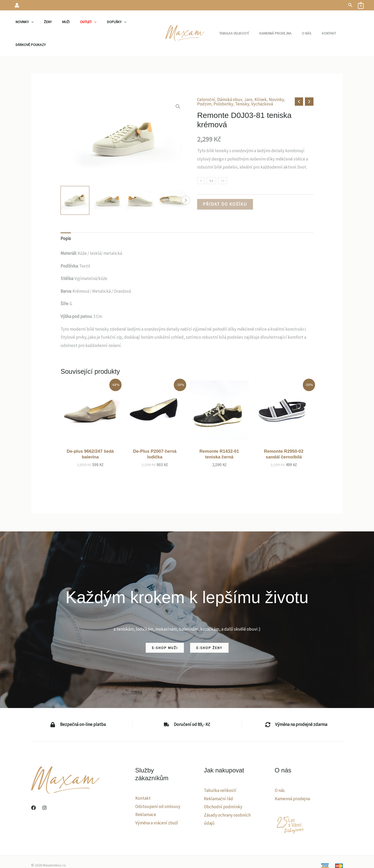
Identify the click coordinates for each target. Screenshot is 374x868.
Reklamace (146, 794)
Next (186, 179)
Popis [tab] (66, 218)
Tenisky (242, 83)
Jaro (248, 79)
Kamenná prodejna (292, 778)
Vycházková (262, 83)
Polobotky (223, 83)
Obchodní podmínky (223, 786)
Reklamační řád (218, 778)
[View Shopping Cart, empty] (361, 5)
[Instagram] (44, 787)
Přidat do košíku (225, 183)
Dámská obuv (230, 79)
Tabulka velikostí (220, 770)
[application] (36, 23)
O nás (280, 770)
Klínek (261, 79)
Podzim (204, 83)
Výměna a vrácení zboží (157, 802)
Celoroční (206, 79)
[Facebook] (34, 787)
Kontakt (143, 777)
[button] (350, 5)
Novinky (276, 79)
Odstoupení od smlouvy (158, 786)
